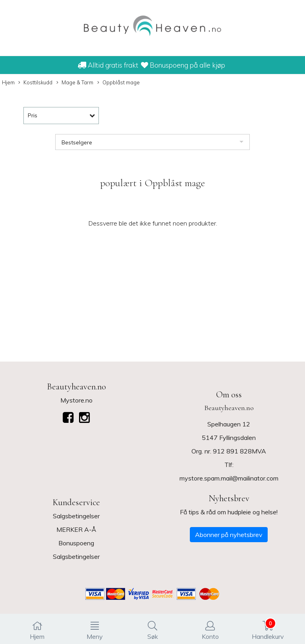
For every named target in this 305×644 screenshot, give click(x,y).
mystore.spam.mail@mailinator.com (229, 478)
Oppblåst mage (119, 83)
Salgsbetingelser (76, 516)
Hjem (8, 82)
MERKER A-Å (76, 529)
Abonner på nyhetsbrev (229, 535)
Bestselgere (77, 142)
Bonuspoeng (76, 543)
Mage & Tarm (75, 83)
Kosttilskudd (35, 83)
